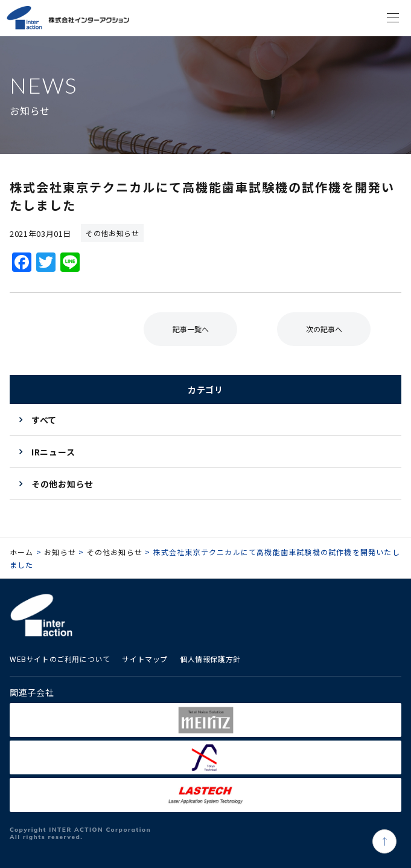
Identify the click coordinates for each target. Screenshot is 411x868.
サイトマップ (145, 659)
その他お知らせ (62, 484)
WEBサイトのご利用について (60, 659)
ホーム (22, 552)
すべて (44, 420)
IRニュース (53, 452)
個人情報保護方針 (210, 659)
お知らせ (60, 552)
